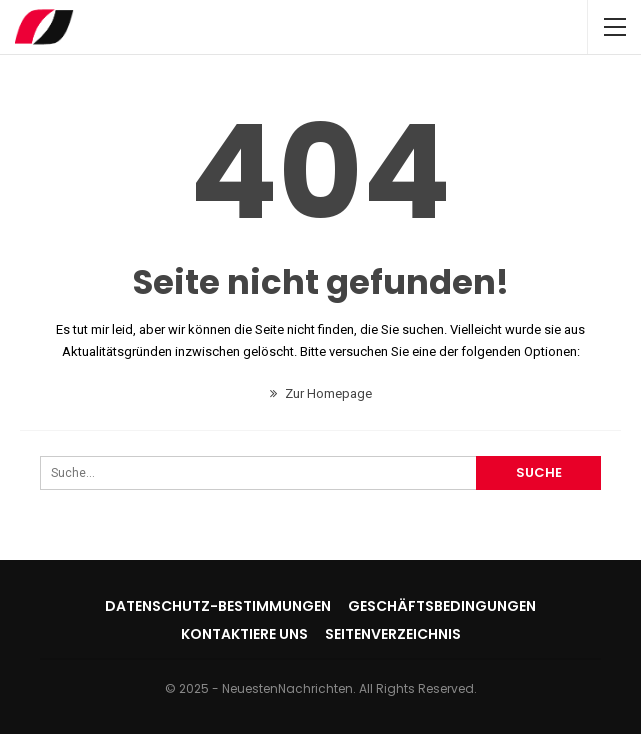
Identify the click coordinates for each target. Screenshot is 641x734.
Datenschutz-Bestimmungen (218, 606)
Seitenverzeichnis (393, 634)
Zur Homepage (321, 393)
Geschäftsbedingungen (442, 606)
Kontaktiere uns (244, 634)
